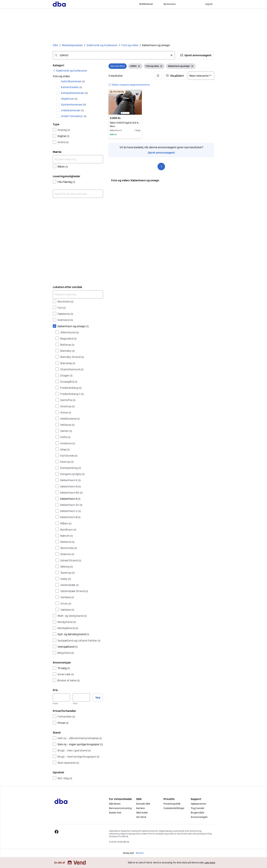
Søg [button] (98, 697)
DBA (55, 45)
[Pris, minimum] (61, 697)
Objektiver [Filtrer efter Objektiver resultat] (69, 99)
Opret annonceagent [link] (161, 153)
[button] (196, 55)
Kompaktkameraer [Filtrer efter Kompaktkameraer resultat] (74, 93)
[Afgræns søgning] (78, 159)
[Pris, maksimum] (81, 697)
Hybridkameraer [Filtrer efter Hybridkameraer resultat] (73, 81)
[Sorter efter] (201, 76)
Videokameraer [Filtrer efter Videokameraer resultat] (72, 110)
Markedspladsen (72, 45)
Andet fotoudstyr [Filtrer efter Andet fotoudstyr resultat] (74, 116)
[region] (125, 102)
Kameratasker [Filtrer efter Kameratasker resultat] (72, 87)
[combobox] (114, 55)
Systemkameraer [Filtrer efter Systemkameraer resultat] (73, 104)
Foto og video (130, 45)
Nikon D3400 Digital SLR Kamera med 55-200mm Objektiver (125, 123)
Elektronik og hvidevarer (102, 45)
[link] (70, 71)
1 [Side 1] (161, 167)
